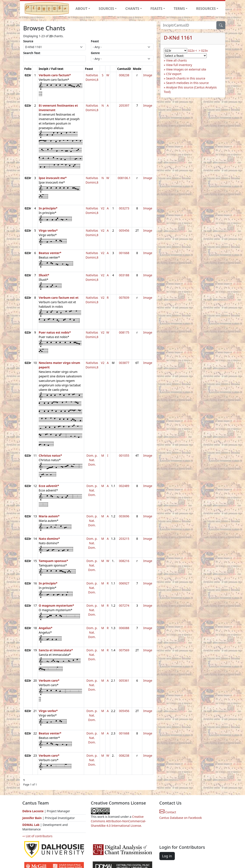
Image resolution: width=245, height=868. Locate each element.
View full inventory (179, 65)
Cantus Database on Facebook (181, 818)
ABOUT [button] (82, 9)
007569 (124, 650)
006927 (124, 583)
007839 (124, 298)
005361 (124, 680)
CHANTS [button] (132, 9)
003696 (124, 516)
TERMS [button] (179, 9)
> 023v (203, 51)
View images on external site (186, 69)
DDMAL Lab (31, 825)
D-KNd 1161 (178, 38)
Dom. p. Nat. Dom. (92, 460)
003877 (124, 363)
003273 (124, 208)
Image (148, 75)
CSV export (174, 74)
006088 (124, 628)
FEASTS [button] (156, 9)
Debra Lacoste (33, 811)
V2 (102, 208)
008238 (124, 75)
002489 (124, 486)
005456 (124, 230)
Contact (168, 812)
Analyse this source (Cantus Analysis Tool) (190, 90)
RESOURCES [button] (206, 9)
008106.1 (124, 178)
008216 (124, 561)
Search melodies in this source (187, 83)
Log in (167, 856)
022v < (192, 51)
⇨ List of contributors (37, 836)
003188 (124, 275)
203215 (124, 539)
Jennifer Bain (33, 818)
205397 (124, 105)
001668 (124, 253)
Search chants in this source (186, 78)
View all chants (176, 60)
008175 (124, 332)
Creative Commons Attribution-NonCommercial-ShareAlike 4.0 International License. (119, 821)
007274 (124, 605)
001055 (124, 455)
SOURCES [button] (106, 9)
